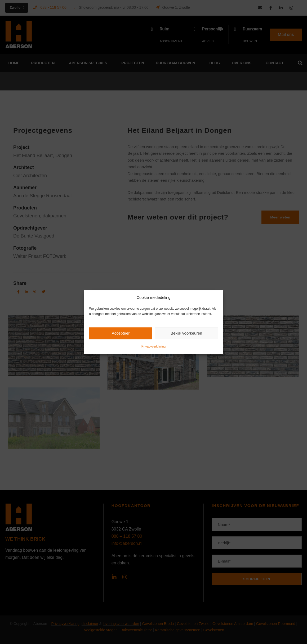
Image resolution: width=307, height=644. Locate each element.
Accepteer (121, 333)
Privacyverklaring (153, 346)
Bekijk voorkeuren (186, 333)
